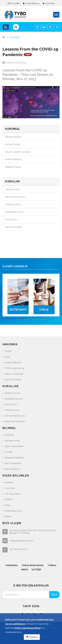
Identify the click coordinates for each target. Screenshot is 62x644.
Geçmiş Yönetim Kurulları (18, 152)
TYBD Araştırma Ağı (15, 368)
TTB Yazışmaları (13, 494)
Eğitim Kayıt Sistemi (14, 446)
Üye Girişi (50, 3)
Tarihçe (8, 351)
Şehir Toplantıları (13, 463)
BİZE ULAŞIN (14, 3)
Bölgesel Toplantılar (14, 458)
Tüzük (8, 357)
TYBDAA (9, 499)
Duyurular (14, 37)
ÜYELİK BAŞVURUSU (44, 311)
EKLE (54, 595)
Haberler (9, 482)
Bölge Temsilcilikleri (15, 421)
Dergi (7, 505)
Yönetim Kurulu (13, 204)
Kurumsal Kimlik (13, 380)
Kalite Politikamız (14, 159)
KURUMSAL (12, 565)
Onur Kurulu (11, 219)
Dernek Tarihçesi (13, 137)
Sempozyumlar (12, 441)
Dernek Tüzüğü (13, 144)
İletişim (8, 516)
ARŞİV (28, 55)
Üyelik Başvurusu (13, 511)
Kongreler (10, 435)
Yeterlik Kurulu (12, 189)
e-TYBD (9, 452)
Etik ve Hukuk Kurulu (15, 197)
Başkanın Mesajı (13, 167)
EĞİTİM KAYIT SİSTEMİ (18, 311)
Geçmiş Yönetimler (14, 374)
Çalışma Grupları (13, 227)
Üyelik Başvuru (33, 3)
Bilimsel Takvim (12, 469)
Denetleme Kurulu (14, 212)
